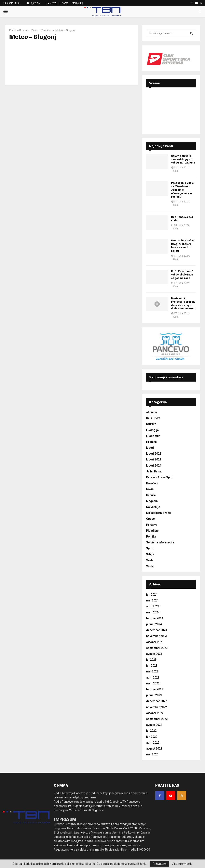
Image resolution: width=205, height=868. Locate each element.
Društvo (151, 424)
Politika (151, 537)
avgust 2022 (154, 725)
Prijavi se (33, 3)
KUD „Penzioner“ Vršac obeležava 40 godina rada (182, 275)
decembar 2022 (157, 701)
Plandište (152, 531)
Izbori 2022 (154, 454)
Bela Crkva (153, 418)
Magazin (152, 501)
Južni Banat (154, 471)
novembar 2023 (156, 636)
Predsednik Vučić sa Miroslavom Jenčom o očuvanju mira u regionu (182, 190)
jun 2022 (152, 737)
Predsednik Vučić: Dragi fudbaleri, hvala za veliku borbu (183, 246)
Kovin (150, 489)
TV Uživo (51, 3)
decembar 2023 (157, 630)
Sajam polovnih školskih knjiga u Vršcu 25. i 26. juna (183, 159)
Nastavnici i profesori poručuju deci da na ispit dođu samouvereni (183, 303)
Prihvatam (159, 864)
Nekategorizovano (159, 513)
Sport (150, 548)
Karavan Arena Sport (160, 477)
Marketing (77, 3)
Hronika (151, 442)
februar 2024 (155, 618)
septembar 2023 (157, 648)
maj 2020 (152, 754)
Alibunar (152, 412)
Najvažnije (153, 507)
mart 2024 (153, 612)
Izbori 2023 (154, 459)
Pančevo (152, 525)
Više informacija (182, 864)
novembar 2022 (156, 707)
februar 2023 (155, 689)
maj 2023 (152, 671)
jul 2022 (151, 731)
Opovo (151, 519)
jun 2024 (152, 595)
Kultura (151, 495)
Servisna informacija (160, 542)
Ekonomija (153, 436)
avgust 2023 (154, 654)
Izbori (150, 448)
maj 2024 (152, 600)
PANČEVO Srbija (171, 107)
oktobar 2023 (155, 642)
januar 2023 (154, 695)
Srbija (150, 554)
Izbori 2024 (154, 466)
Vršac (150, 566)
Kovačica (152, 483)
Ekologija (152, 430)
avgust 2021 (154, 749)
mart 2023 (153, 683)
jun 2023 (152, 666)
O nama (64, 3)
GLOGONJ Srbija (72, 60)
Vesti (149, 560)
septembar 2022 (157, 719)
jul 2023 (151, 660)
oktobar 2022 (155, 713)
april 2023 (153, 678)
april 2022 (153, 743)
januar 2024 (154, 624)
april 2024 (153, 606)
